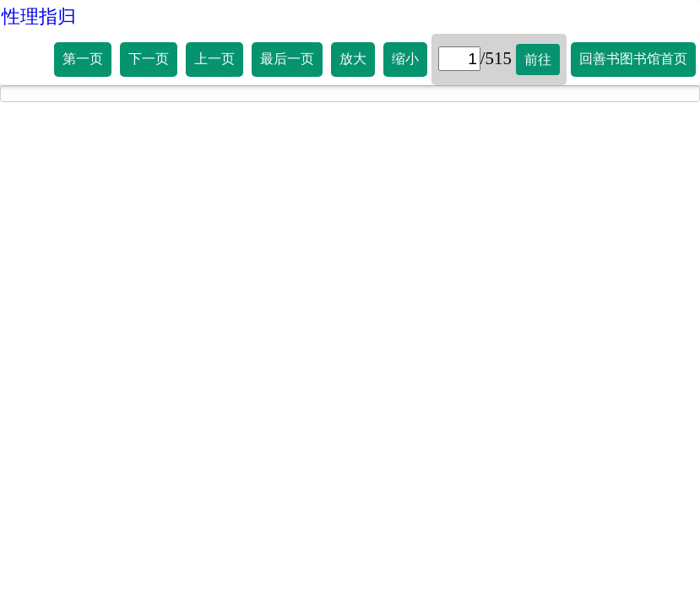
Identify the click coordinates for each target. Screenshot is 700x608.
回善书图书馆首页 (633, 59)
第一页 (83, 59)
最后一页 (287, 59)
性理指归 (39, 16)
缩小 (405, 59)
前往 (538, 60)
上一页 (214, 59)
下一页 (149, 59)
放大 (353, 59)
